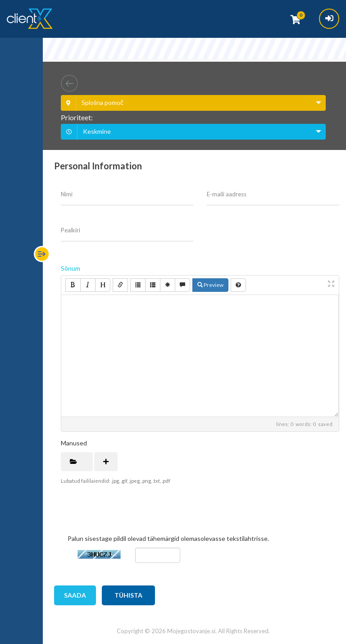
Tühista (128, 595)
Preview (210, 285)
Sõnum (71, 268)
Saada (75, 595)
